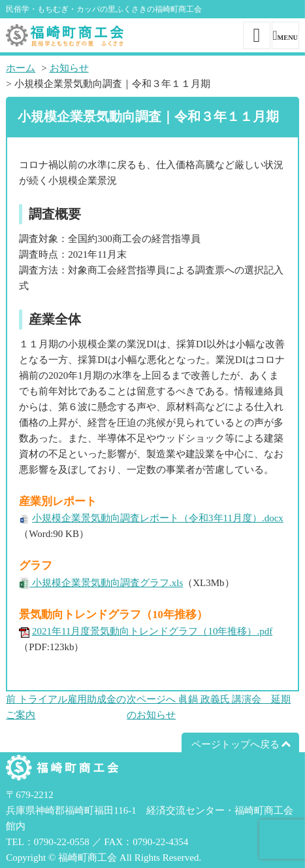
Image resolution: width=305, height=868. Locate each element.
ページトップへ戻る (235, 744)
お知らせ (69, 68)
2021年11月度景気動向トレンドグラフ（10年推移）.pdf (152, 631)
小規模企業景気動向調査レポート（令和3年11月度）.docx (158, 518)
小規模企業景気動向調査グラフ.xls (106, 583)
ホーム (21, 68)
